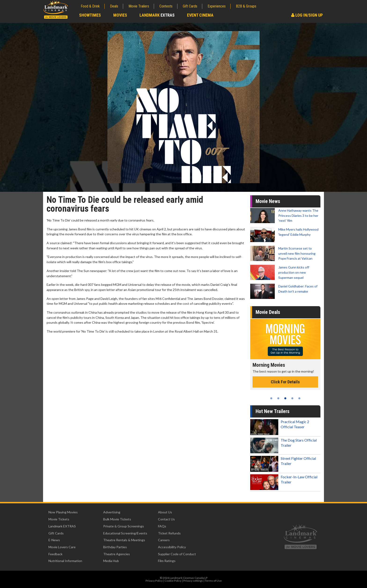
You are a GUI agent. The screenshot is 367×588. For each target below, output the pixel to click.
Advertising (112, 512)
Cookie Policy (173, 581)
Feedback (55, 554)
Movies (120, 15)
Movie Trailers (139, 6)
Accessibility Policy (172, 547)
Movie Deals (268, 312)
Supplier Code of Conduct (177, 554)
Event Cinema (200, 15)
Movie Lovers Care (62, 547)
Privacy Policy (154, 581)
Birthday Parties (115, 547)
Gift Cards (190, 6)
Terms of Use (213, 581)
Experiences (217, 6)
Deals (114, 6)
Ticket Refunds (169, 533)
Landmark (157, 15)
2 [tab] (278, 398)
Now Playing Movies (63, 512)
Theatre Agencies (117, 554)
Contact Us (166, 519)
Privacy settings (193, 581)
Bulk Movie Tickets (117, 519)
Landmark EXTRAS (62, 526)
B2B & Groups (246, 6)
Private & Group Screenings (124, 526)
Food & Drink (90, 6)
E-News (54, 540)
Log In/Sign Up (307, 15)
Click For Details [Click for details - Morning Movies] (285, 382)
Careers (164, 540)
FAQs (162, 526)
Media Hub (111, 561)
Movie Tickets (59, 519)
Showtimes (90, 15)
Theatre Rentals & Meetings (124, 540)
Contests (166, 6)
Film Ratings (167, 561)
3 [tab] (285, 398)
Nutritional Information (65, 561)
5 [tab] (299, 398)
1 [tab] (271, 398)
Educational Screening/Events (125, 533)
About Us (165, 512)
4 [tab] (292, 398)
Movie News (268, 201)
